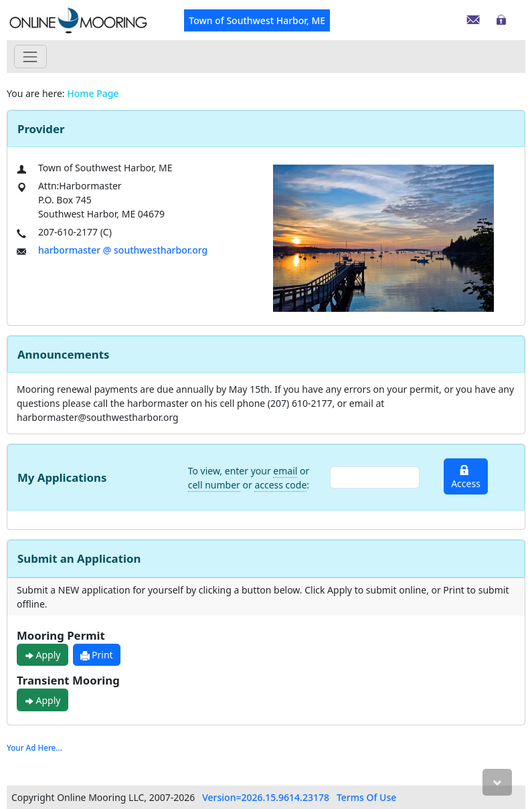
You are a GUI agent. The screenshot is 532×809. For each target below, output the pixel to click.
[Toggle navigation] (30, 57)
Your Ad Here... (34, 748)
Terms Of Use (366, 797)
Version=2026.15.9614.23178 (266, 797)
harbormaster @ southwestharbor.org (123, 250)
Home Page (93, 93)
